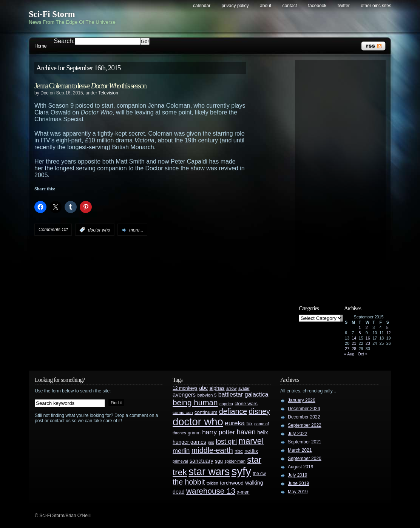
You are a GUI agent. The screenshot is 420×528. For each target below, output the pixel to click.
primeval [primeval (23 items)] (180, 461)
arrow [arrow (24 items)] (231, 388)
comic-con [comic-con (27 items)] (183, 412)
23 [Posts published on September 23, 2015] (368, 343)
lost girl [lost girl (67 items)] (226, 442)
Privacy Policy (235, 6)
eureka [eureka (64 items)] (235, 423)
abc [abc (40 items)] (203, 388)
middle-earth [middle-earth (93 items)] (212, 450)
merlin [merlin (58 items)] (181, 451)
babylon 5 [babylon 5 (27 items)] (207, 395)
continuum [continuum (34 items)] (206, 412)
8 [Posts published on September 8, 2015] (360, 333)
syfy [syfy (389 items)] (241, 471)
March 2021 (300, 450)
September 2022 (305, 425)
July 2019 (297, 475)
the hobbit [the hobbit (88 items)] (189, 482)
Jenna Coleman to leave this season (90, 86)
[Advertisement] (344, 176)
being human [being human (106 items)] (195, 402)
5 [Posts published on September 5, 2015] (388, 327)
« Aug (349, 354)
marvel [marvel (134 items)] (251, 441)
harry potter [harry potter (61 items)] (218, 432)
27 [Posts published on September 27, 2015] (347, 349)
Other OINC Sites (376, 6)
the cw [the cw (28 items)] (259, 474)
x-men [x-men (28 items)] (243, 492)
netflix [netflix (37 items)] (251, 451)
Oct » (362, 354)
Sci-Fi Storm (52, 14)
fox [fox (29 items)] (249, 424)
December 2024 (304, 409)
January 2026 (302, 400)
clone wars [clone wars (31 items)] (246, 404)
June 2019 (298, 483)
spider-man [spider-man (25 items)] (235, 461)
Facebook (317, 6)
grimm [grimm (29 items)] (194, 433)
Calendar (202, 6)
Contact (290, 6)
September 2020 (305, 459)
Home (40, 46)
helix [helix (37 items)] (262, 433)
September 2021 (305, 442)
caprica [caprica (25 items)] (226, 404)
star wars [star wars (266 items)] (209, 472)
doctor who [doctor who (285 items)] (198, 422)
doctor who (99, 230)
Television (108, 93)
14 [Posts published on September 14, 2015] (354, 338)
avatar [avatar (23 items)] (244, 388)
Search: (64, 41)
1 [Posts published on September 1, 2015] (360, 327)
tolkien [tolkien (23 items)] (212, 483)
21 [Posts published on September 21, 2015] (354, 343)
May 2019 (298, 492)
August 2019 (300, 467)
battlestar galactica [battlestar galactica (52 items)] (243, 394)
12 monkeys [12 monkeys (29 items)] (185, 388)
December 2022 (304, 417)
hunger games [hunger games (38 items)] (189, 442)
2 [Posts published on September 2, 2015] (367, 327)
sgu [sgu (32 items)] (219, 461)
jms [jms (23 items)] (211, 442)
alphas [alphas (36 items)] (217, 388)
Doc (44, 93)
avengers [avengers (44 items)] (184, 395)
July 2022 (297, 434)
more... (136, 230)
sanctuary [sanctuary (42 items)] (202, 461)
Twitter (344, 6)
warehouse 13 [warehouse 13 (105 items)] (211, 491)
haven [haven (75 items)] (246, 432)
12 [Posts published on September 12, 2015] (389, 333)
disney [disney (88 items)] (259, 411)
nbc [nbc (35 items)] (239, 451)
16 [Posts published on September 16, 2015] (368, 338)
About (266, 6)
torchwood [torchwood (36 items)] (232, 483)
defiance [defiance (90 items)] (233, 411)
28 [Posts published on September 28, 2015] (354, 349)
